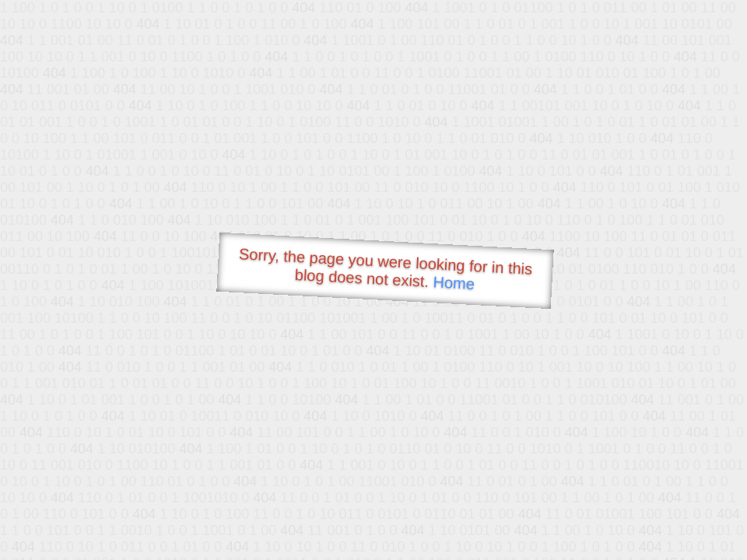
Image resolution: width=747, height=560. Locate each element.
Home (454, 283)
